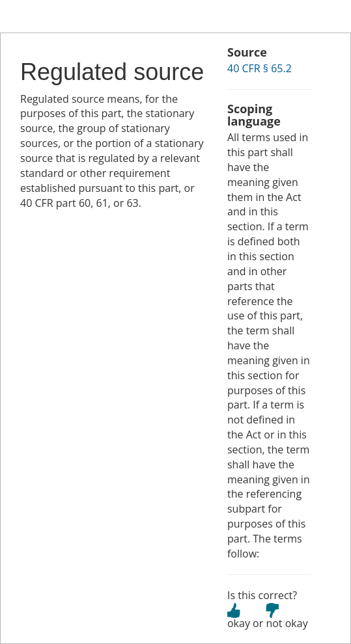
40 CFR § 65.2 (260, 68)
